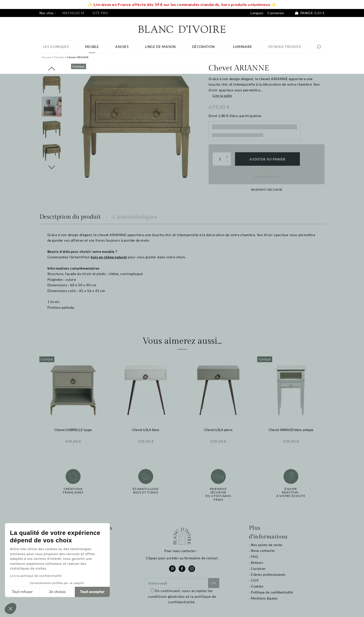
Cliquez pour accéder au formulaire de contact (182, 558)
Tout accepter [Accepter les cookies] (92, 592)
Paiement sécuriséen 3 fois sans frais (218, 494)
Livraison (258, 569)
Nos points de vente (267, 545)
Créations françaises (73, 491)
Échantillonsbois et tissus (146, 491)
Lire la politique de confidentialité (36, 576)
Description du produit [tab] (70, 217)
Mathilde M (73, 13)
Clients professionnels (268, 575)
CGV (255, 580)
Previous (52, 69)
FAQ (254, 557)
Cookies (257, 586)
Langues (257, 13)
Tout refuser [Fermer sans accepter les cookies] (22, 592)
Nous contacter (263, 551)
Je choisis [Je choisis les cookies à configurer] (57, 592)
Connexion (276, 13)
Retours (257, 563)
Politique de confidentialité (272, 592)
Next (52, 167)
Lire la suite (222, 96)
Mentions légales (264, 598)
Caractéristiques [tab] (135, 217)
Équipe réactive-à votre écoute (291, 493)
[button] (10, 609)
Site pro (100, 13)
